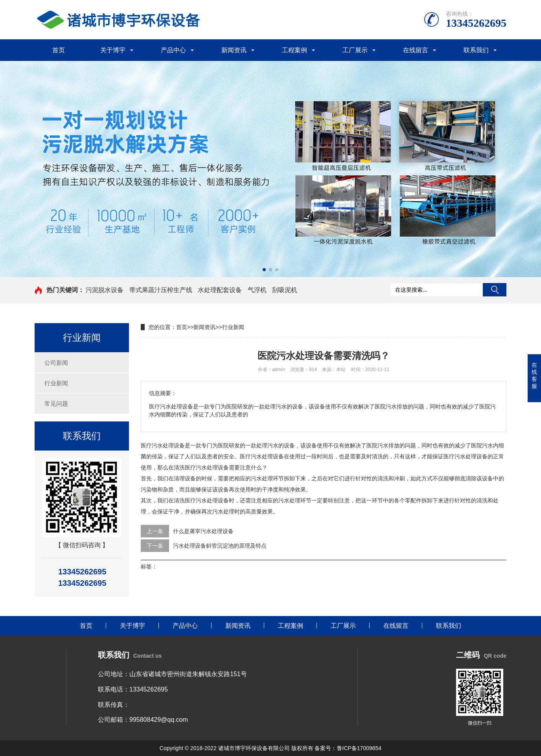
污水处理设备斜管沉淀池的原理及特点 (220, 546)
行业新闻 (56, 383)
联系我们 (476, 50)
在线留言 (416, 50)
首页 (59, 50)
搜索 (495, 290)
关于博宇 (113, 50)
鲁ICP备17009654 (359, 748)
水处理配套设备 (220, 290)
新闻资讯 (234, 50)
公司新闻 (56, 363)
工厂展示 (355, 50)
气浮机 (257, 290)
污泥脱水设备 (105, 290)
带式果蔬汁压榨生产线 (161, 290)
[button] (264, 270)
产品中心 (173, 50)
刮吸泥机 (285, 290)
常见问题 (56, 404)
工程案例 (294, 50)
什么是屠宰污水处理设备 (203, 531)
